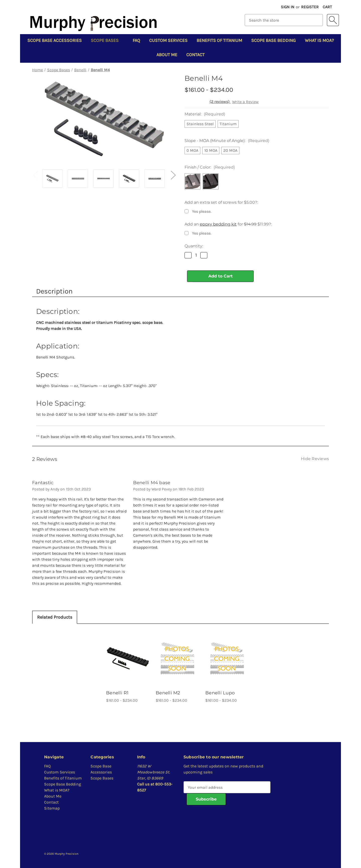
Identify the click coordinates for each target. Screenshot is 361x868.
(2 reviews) (220, 101)
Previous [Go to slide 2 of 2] (36, 175)
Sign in (288, 7)
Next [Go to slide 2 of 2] (173, 175)
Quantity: (194, 246)
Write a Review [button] (245, 102)
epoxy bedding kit (218, 224)
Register (310, 7)
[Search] (333, 20)
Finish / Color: (210, 167)
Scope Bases (107, 40)
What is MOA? (319, 40)
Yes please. (202, 211)
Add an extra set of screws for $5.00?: (221, 202)
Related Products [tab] (55, 617)
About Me (167, 55)
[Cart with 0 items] (327, 7)
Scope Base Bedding (274, 40)
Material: (205, 114)
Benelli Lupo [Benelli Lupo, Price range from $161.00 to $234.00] (220, 693)
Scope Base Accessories (55, 40)
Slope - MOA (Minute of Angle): (227, 141)
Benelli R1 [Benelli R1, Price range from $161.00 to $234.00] (117, 693)
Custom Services (168, 40)
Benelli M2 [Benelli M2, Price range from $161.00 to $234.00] (168, 693)
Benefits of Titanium (219, 40)
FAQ (136, 40)
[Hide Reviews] (315, 459)
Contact (195, 55)
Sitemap (52, 808)
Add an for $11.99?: (228, 224)
